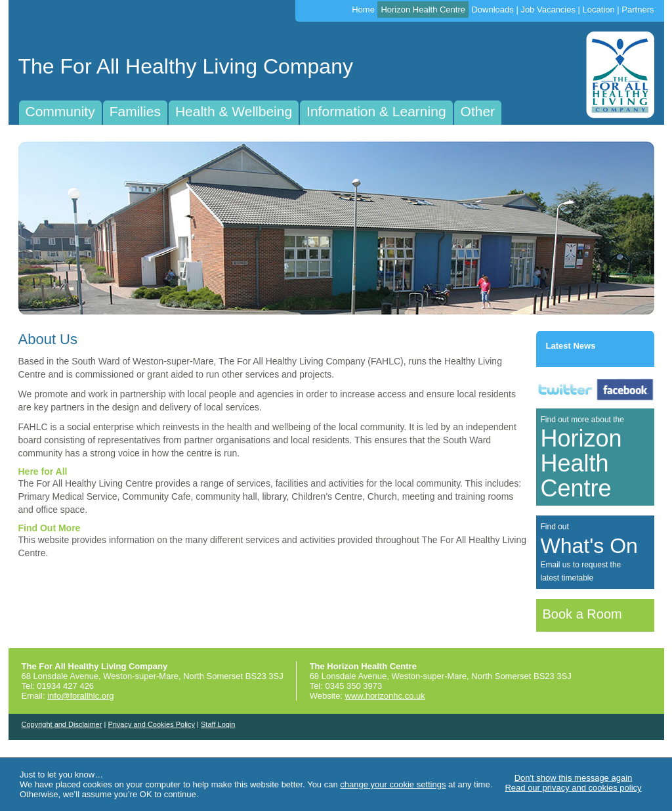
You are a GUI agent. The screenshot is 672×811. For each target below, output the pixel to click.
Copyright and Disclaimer (62, 724)
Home (363, 10)
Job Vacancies (548, 10)
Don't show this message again (574, 778)
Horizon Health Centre (423, 10)
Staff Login (218, 724)
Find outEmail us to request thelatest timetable (589, 552)
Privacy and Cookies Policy (151, 724)
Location (599, 10)
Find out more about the (582, 458)
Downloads (492, 10)
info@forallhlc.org (80, 696)
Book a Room (582, 614)
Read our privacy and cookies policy (573, 788)
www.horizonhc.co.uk (385, 696)
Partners (638, 10)
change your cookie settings (393, 784)
